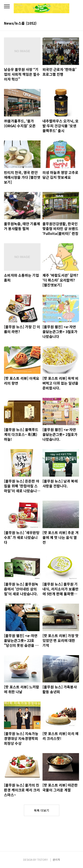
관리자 (56, 860)
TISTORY (42, 860)
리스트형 (76, 24)
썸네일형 (70, 24)
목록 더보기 (41, 810)
